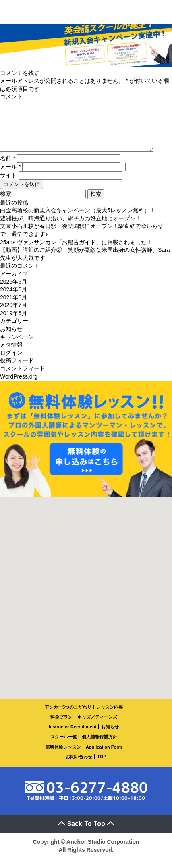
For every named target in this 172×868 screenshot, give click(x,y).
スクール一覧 (64, 747)
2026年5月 (13, 291)
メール (10, 176)
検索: (6, 203)
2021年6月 (13, 307)
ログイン (11, 362)
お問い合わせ (79, 766)
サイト (8, 185)
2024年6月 (13, 299)
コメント (11, 96)
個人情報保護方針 (99, 747)
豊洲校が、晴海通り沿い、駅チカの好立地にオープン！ (70, 228)
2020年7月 (13, 315)
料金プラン (61, 727)
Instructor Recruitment (73, 736)
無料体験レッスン (63, 757)
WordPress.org (19, 386)
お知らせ (11, 339)
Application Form (104, 757)
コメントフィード (23, 378)
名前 (7, 168)
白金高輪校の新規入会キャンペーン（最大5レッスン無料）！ (78, 220)
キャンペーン (17, 347)
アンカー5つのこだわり (68, 717)
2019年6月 (13, 323)
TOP (102, 766)
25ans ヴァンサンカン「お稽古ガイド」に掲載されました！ (76, 252)
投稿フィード (17, 370)
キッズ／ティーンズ (97, 727)
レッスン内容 (110, 717)
